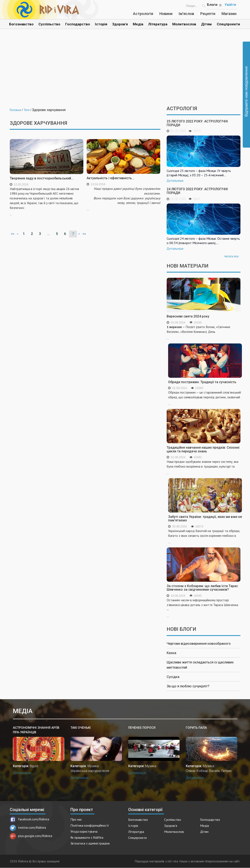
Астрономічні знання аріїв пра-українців (36, 730)
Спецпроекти (228, 24)
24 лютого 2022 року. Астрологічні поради (197, 191)
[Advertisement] (125, 70)
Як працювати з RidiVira (87, 837)
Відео (34, 766)
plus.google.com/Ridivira (31, 836)
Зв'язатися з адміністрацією (90, 843)
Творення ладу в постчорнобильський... (42, 178)
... (47, 201)
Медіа (138, 24)
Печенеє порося (142, 728)
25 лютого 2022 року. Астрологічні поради (197, 123)
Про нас (76, 819)
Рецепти (208, 14)
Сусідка (173, 677)
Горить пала (196, 728)
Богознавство (21, 24)
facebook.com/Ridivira (29, 819)
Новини (166, 14)
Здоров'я (120, 24)
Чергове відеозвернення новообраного (199, 643)
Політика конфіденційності (90, 825)
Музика (93, 766)
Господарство (78, 24)
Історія (101, 24)
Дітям (206, 24)
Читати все (231, 256)
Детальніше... (23, 773)
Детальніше (175, 181)
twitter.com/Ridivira (28, 827)
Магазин (229, 14)
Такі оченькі (81, 728)
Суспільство (49, 24)
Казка (171, 653)
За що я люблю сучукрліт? (188, 686)
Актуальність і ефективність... (110, 178)
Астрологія (143, 14)
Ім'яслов (186, 14)
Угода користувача (84, 831)
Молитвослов (184, 24)
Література (158, 24)
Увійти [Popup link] (230, 5)
